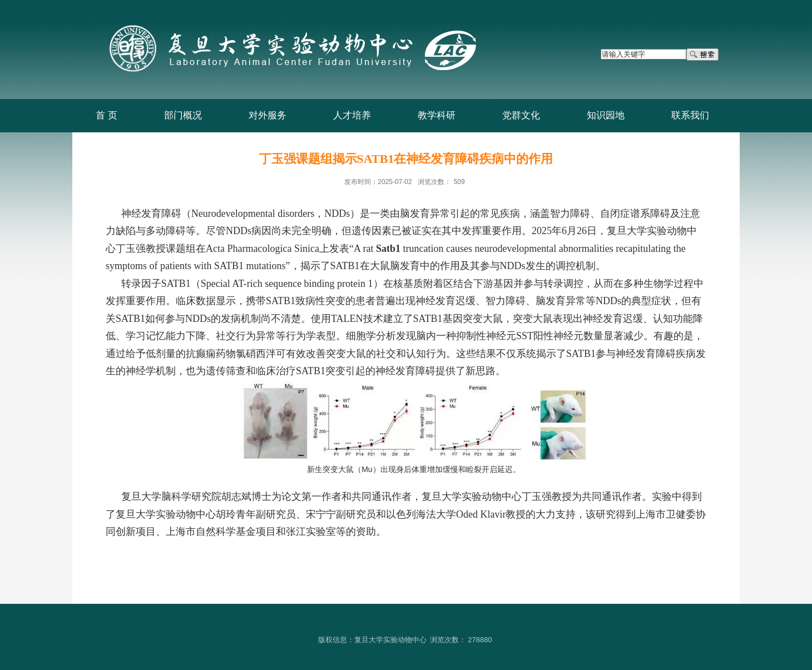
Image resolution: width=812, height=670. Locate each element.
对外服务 (268, 115)
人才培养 (352, 115)
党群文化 (521, 115)
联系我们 (690, 115)
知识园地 (606, 115)
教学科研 (437, 115)
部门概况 (183, 115)
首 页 (107, 115)
